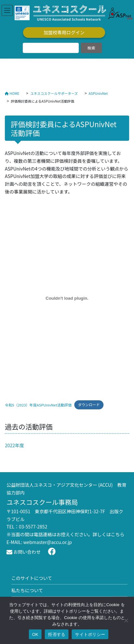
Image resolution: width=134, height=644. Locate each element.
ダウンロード (89, 405)
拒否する (57, 634)
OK (35, 634)
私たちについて (27, 590)
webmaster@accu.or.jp (48, 542)
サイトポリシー (90, 634)
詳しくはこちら (109, 534)
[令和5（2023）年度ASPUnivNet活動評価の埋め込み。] (67, 298)
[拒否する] (126, 620)
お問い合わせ (24, 552)
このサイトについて (32, 578)
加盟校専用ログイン (64, 32)
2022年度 (14, 445)
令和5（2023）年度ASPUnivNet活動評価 (38, 405)
